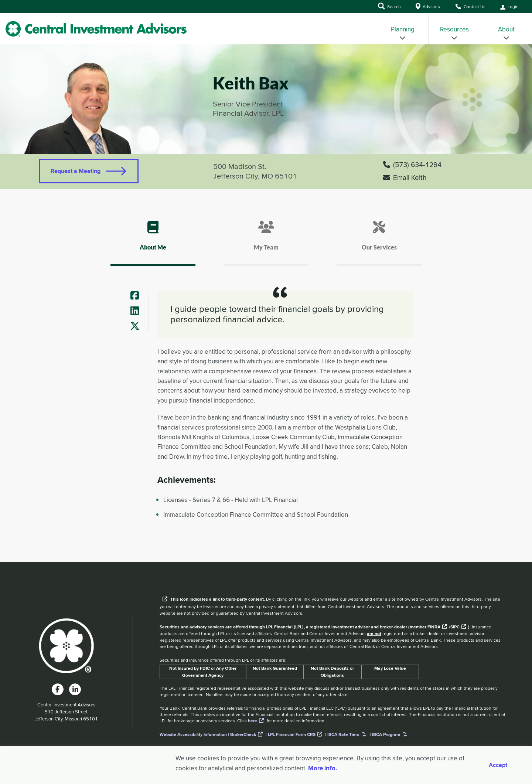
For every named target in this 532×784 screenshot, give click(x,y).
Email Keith (405, 177)
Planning (403, 33)
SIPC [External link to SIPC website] (455, 627)
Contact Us (470, 6)
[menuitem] (403, 29)
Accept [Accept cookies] (498, 765)
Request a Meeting (76, 171)
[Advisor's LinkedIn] (138, 311)
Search (389, 6)
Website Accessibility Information (193, 734)
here (253, 721)
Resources (454, 33)
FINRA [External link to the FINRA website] (434, 627)
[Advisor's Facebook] (138, 296)
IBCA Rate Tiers (343, 734)
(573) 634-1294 (412, 164)
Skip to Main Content (0, 15)
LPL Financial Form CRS (292, 734)
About (506, 33)
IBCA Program (386, 734)
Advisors (428, 6)
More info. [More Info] (323, 768)
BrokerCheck (243, 734)
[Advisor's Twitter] (138, 326)
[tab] (153, 242)
